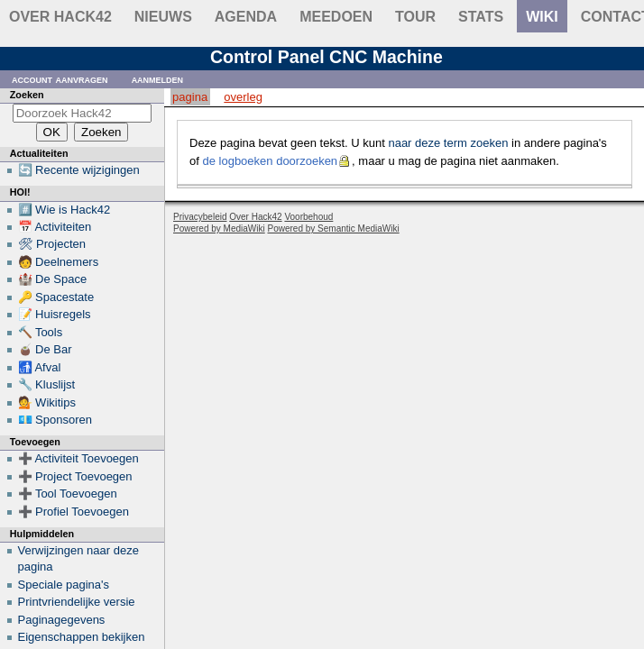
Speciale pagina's (64, 585)
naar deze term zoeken (448, 143)
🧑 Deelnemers (59, 262)
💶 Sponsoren (55, 420)
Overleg (243, 97)
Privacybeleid (200, 217)
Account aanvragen (60, 79)
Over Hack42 (60, 17)
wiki (542, 17)
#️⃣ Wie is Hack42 (64, 210)
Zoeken (27, 95)
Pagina (190, 97)
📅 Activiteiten (55, 227)
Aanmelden (158, 79)
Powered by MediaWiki (219, 229)
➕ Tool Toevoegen (68, 494)
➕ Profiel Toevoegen (74, 512)
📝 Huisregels (55, 314)
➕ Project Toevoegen (75, 476)
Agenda (246, 17)
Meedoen (336, 17)
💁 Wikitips (47, 402)
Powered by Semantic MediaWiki (334, 229)
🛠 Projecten (52, 244)
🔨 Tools (41, 332)
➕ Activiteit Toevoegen (78, 458)
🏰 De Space (53, 279)
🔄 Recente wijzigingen (79, 170)
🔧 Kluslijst (47, 384)
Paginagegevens (62, 620)
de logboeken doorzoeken (270, 161)
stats (481, 17)
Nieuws (163, 17)
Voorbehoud (308, 217)
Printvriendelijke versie (77, 602)
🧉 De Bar (45, 349)
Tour (415, 17)
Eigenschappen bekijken (82, 637)
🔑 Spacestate (56, 297)
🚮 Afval (40, 367)
